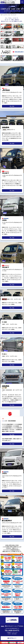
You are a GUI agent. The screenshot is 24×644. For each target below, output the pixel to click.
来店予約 (19, 643)
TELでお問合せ (4, 643)
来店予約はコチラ (12, 638)
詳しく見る (12, 106)
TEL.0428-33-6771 (12, 630)
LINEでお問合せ (12, 643)
